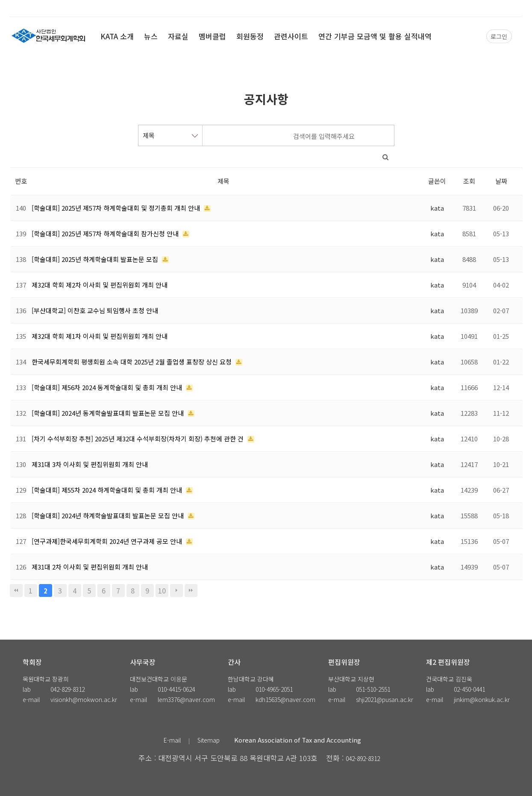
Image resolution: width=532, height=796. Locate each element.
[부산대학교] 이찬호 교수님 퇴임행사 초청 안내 (95, 310)
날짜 (501, 181)
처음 (16, 590)
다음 (176, 590)
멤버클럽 (212, 36)
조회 (469, 181)
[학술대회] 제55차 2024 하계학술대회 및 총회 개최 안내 (108, 490)
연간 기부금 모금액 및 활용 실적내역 (375, 36)
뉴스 (151, 36)
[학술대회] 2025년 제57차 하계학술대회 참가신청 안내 (106, 234)
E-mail (172, 740)
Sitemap (209, 740)
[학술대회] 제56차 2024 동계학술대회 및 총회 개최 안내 (108, 387)
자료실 (178, 36)
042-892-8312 (363, 758)
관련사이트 (291, 36)
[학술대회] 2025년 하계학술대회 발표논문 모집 (96, 259)
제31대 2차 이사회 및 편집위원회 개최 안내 (90, 567)
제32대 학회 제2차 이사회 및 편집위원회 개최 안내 (100, 285)
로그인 (499, 36)
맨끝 (191, 590)
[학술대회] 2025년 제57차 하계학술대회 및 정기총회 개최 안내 (117, 208)
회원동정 (250, 36)
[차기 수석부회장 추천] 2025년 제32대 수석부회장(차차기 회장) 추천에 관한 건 (138, 439)
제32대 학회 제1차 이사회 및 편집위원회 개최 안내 (100, 336)
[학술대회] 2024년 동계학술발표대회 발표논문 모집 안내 (109, 413)
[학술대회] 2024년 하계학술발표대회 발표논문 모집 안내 (109, 515)
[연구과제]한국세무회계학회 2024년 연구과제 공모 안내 (108, 541)
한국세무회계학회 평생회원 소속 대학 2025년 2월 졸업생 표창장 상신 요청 (132, 362)
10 (162, 590)
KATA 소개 (117, 36)
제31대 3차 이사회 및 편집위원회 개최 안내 (90, 464)
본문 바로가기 (0, 0)
